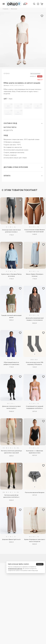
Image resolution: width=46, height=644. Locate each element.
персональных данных (15, 569)
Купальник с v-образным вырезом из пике (35, 452)
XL (18, 113)
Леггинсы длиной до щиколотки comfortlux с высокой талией (11, 496)
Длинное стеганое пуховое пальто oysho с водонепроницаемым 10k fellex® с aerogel (11, 408)
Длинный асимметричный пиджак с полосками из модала (35, 319)
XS (18, 107)
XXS (8, 107)
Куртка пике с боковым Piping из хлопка (11, 275)
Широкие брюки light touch (11, 539)
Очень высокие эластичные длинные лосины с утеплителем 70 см (11, 231)
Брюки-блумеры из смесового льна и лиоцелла (35, 540)
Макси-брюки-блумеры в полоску (35, 275)
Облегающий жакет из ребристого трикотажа (11, 363)
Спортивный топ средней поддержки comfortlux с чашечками (35, 408)
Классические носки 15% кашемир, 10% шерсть (35, 363)
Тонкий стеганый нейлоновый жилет (11, 316)
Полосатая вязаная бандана (35, 492)
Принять (40, 564)
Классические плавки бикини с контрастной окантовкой (35, 231)
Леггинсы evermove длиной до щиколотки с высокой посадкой (11, 452)
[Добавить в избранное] (20, 200)
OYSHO (7, 73)
